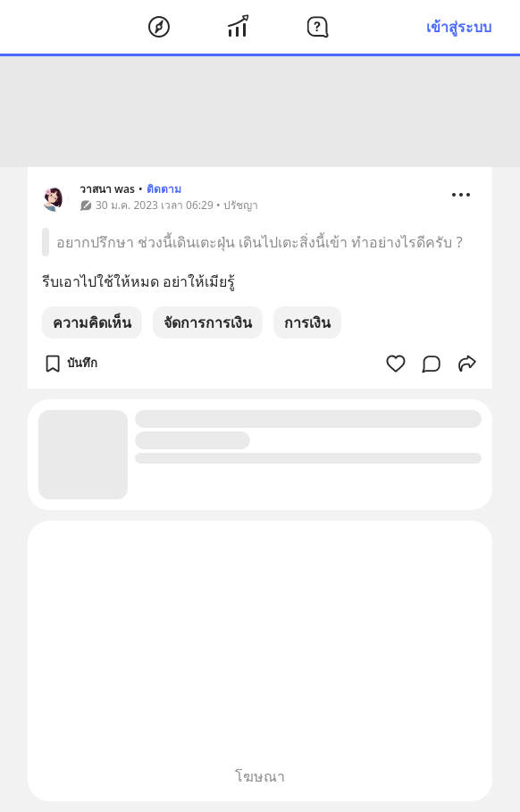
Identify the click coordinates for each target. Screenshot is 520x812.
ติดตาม (164, 189)
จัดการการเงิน (208, 322)
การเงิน (307, 322)
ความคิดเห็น (92, 322)
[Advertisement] (260, 112)
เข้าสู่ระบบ (459, 27)
